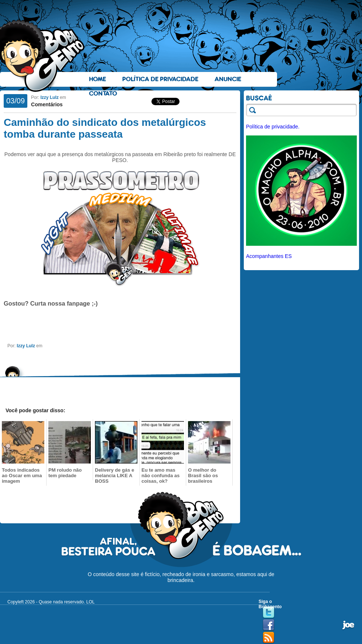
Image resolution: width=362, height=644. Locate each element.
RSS (269, 638)
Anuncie (228, 79)
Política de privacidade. (273, 127)
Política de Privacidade (160, 79)
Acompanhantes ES (269, 256)
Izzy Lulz (49, 97)
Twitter (269, 613)
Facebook (269, 625)
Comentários (47, 104)
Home (98, 79)
